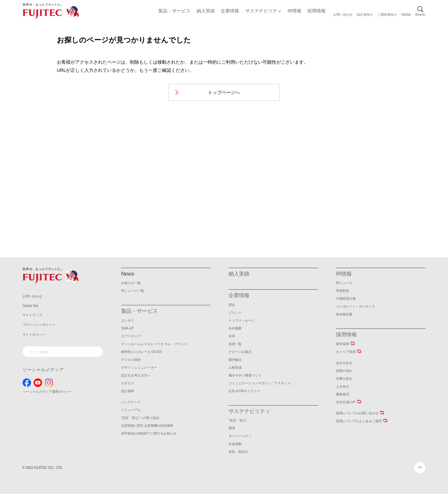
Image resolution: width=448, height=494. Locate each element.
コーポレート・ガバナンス (356, 306)
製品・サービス (174, 11)
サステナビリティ (264, 11)
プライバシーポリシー (39, 325)
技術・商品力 (238, 452)
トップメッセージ (242, 320)
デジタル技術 (131, 360)
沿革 (232, 336)
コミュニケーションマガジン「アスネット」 (261, 383)
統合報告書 (344, 314)
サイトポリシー (34, 335)
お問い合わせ (343, 15)
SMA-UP (128, 328)
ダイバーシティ (240, 436)
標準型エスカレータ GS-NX (141, 352)
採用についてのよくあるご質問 (359, 421)
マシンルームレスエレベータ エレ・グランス (154, 344)
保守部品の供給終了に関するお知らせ (149, 433)
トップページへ (224, 92)
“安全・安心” (238, 420)
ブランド (235, 313)
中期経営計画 (346, 299)
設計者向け (365, 15)
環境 (232, 428)
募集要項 (343, 394)
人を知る (343, 386)
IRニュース (344, 283)
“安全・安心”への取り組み (140, 418)
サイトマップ (32, 315)
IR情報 (295, 11)
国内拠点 (235, 360)
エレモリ (128, 320)
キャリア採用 (346, 352)
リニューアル (131, 410)
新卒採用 (343, 344)
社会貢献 (235, 444)
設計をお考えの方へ (136, 375)
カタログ (128, 383)
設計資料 (128, 391)
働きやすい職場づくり (245, 375)
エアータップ (131, 336)
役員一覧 (235, 344)
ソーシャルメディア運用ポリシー (47, 392)
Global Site (31, 306)
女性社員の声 (346, 402)
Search (420, 15)
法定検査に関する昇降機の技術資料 (147, 426)
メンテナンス (131, 402)
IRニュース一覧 (133, 291)
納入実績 (206, 11)
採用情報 (316, 11)
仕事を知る (344, 379)
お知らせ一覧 (131, 283)
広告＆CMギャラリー (244, 391)
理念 (232, 305)
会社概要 (235, 328)
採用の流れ (344, 371)
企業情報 (230, 11)
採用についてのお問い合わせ (357, 413)
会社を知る (344, 363)
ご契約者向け (387, 15)
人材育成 (235, 367)
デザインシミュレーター (139, 367)
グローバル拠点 (240, 352)
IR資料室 (343, 291)
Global (406, 15)
